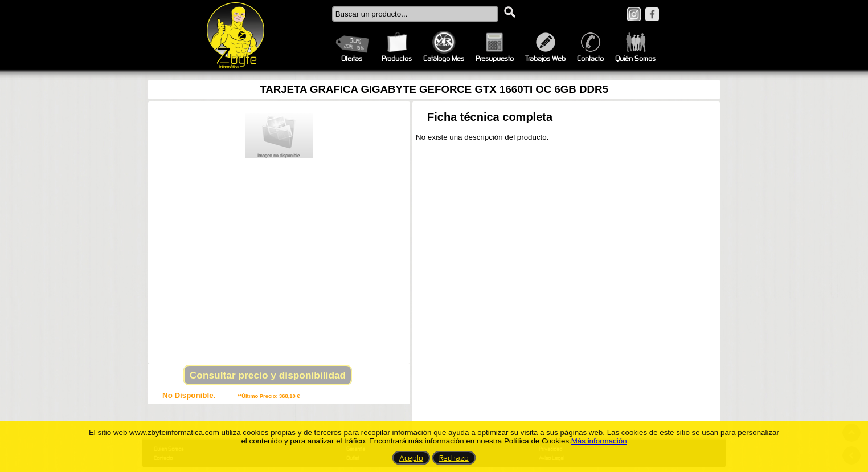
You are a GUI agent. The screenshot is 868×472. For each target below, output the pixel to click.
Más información (599, 441)
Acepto (411, 458)
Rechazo (454, 458)
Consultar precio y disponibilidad (268, 375)
